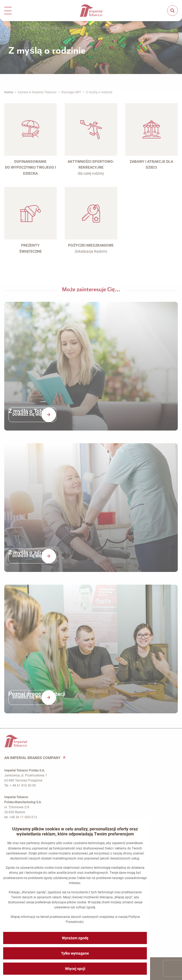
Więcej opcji (75, 969)
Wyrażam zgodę (75, 938)
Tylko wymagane (75, 953)
